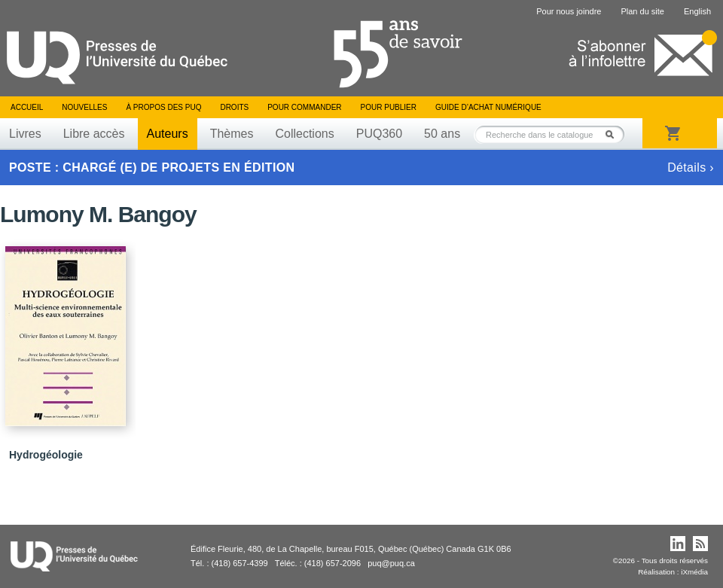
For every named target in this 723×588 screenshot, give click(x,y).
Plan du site (642, 11)
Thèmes (232, 134)
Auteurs (168, 134)
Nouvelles (84, 107)
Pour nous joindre (569, 11)
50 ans (442, 134)
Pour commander (304, 107)
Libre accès (94, 134)
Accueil (27, 107)
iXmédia (694, 572)
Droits (234, 107)
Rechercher (614, 134)
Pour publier (389, 107)
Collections (304, 134)
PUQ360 (379, 134)
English (697, 11)
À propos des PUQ (163, 107)
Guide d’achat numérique (488, 107)
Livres (25, 134)
